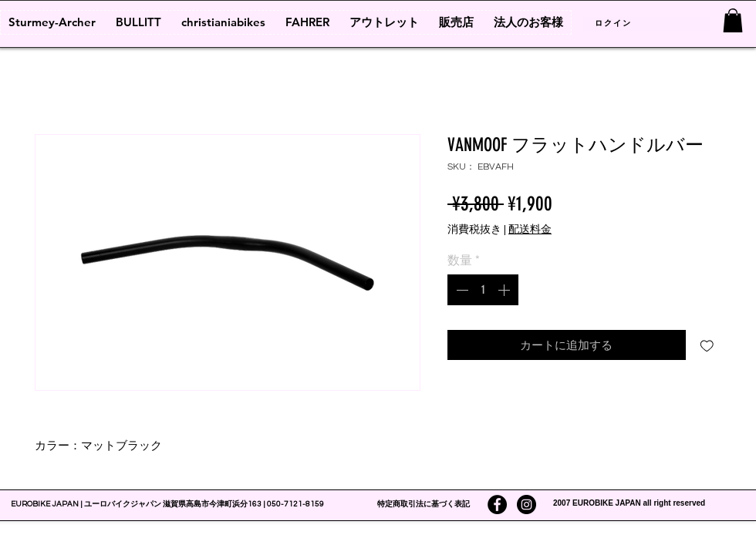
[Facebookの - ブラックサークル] (497, 505)
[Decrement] (461, 290)
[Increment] (505, 290)
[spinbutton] (483, 290)
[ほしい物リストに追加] (707, 345)
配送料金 (530, 230)
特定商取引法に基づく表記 (424, 504)
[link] (733, 20)
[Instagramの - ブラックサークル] (526, 505)
